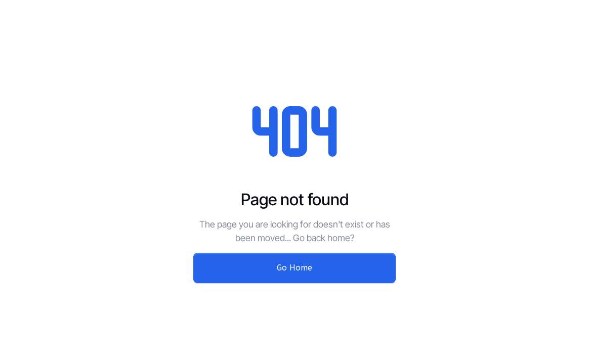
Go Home (294, 268)
